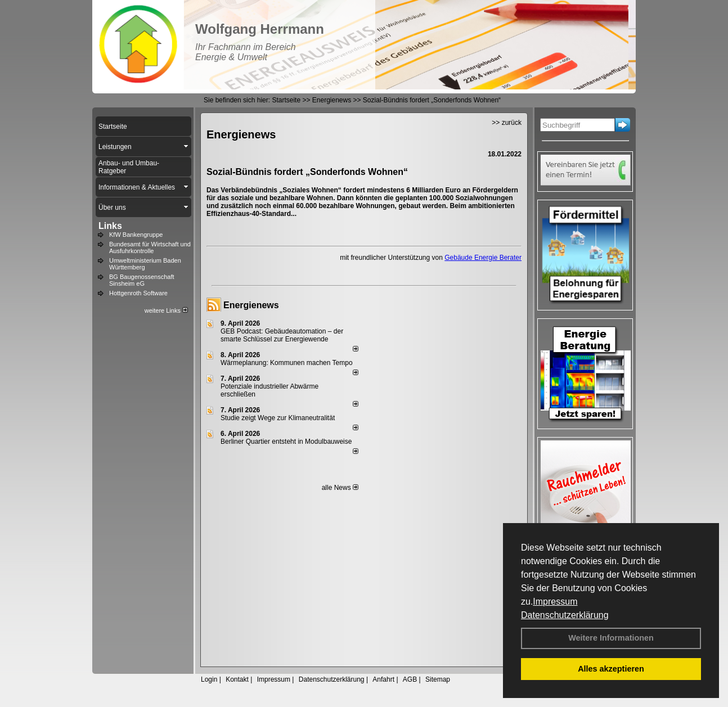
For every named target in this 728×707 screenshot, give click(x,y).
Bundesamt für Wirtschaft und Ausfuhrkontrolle (150, 247)
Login (209, 679)
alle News (340, 488)
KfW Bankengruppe (136, 235)
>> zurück (507, 123)
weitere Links (166, 310)
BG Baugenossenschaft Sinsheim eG (142, 280)
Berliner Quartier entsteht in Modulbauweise (286, 442)
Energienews (251, 305)
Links (110, 226)
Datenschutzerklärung (565, 615)
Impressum (555, 602)
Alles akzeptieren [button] (611, 669)
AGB (410, 679)
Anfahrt (383, 679)
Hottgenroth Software (138, 293)
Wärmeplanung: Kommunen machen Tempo (287, 363)
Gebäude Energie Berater (483, 258)
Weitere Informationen (611, 638)
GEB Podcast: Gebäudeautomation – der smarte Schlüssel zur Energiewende (282, 335)
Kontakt (237, 679)
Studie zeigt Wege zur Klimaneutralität (278, 418)
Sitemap (438, 679)
